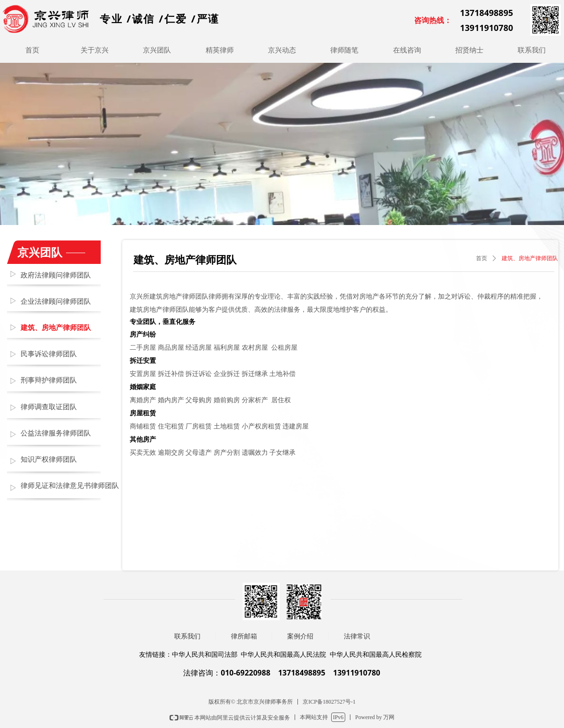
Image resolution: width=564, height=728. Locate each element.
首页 (482, 258)
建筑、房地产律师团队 (530, 258)
